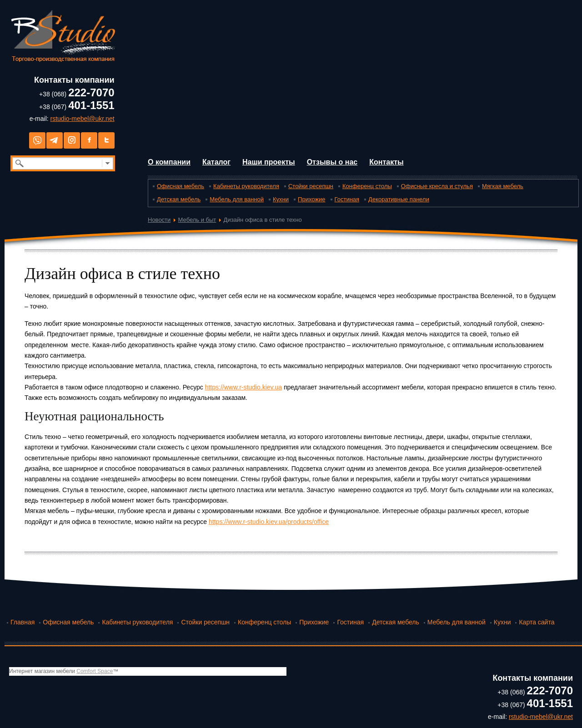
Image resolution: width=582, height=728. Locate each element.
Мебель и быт (197, 220)
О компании (169, 162)
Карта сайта (537, 622)
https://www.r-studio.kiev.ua (243, 387)
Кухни (281, 199)
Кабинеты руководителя (246, 186)
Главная (23, 622)
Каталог (216, 162)
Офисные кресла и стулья (437, 186)
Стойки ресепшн (311, 186)
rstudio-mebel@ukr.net (83, 119)
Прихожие (311, 199)
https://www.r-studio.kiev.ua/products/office (269, 522)
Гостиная (347, 199)
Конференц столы (367, 186)
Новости (159, 220)
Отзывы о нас (332, 162)
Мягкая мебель (503, 186)
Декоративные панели (399, 199)
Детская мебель (179, 199)
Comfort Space (95, 671)
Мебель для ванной (237, 199)
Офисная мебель (181, 186)
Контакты (386, 162)
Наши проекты (269, 162)
